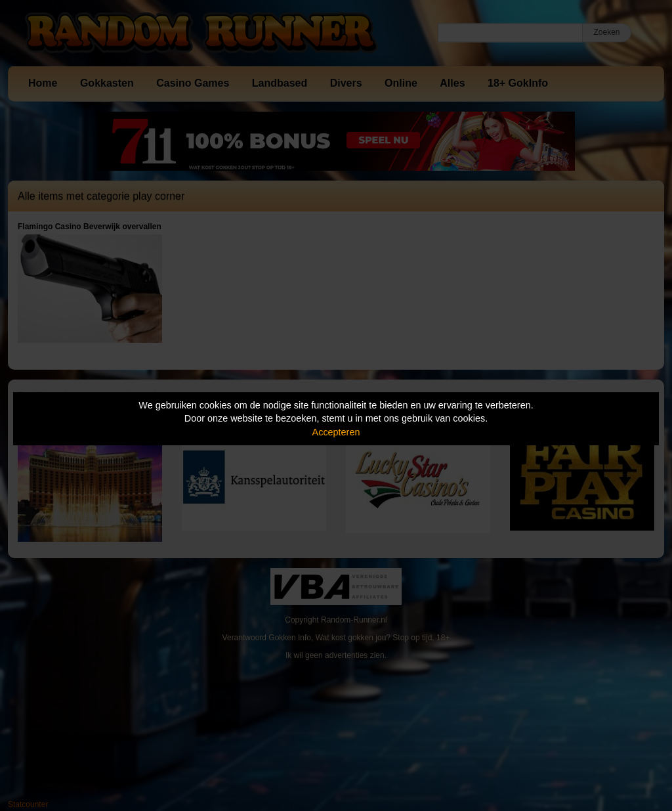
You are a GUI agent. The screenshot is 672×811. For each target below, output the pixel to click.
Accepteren (336, 432)
